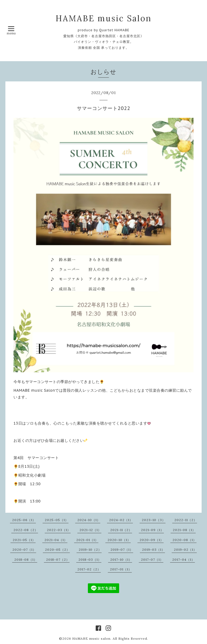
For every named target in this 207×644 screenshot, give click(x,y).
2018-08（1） (26, 559)
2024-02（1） (121, 520)
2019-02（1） (185, 550)
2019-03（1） (153, 550)
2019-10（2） (90, 550)
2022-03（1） (59, 530)
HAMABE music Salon (103, 18)
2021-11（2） (121, 530)
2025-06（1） (24, 520)
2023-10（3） (154, 520)
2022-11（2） (186, 520)
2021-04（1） (56, 540)
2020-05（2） (57, 550)
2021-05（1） (24, 540)
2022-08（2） (26, 530)
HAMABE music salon (91, 638)
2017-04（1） (184, 559)
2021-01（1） (87, 540)
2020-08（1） (184, 540)
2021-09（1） (152, 530)
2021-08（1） (184, 530)
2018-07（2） (58, 559)
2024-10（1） (89, 520)
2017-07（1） (152, 559)
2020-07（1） (24, 550)
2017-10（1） (121, 559)
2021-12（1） (90, 530)
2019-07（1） (122, 550)
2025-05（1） (57, 520)
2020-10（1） (119, 540)
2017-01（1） (121, 569)
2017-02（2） (89, 569)
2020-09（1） (152, 540)
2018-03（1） (90, 559)
